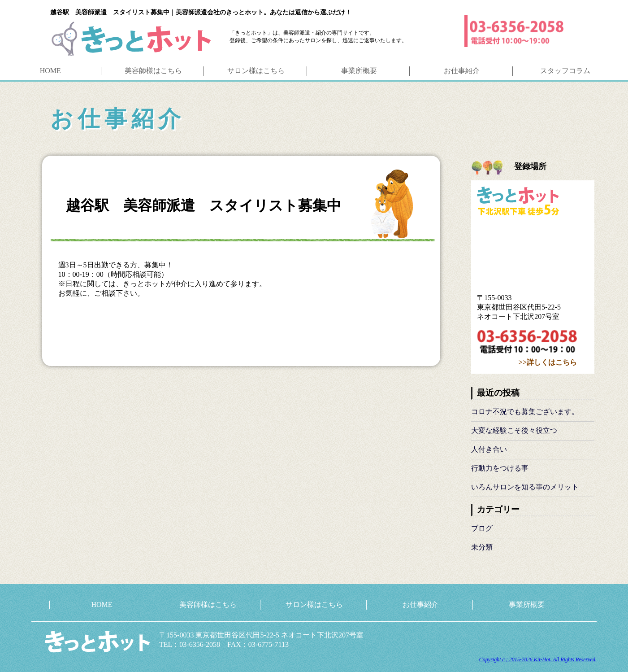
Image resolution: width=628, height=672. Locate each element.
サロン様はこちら (314, 604)
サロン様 (256, 71)
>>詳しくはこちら (548, 362)
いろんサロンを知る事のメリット (525, 487)
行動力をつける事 (500, 468)
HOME (50, 71)
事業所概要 (359, 71)
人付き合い (489, 449)
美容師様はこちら (208, 604)
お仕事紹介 (462, 71)
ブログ (482, 528)
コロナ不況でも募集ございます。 (525, 412)
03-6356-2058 (527, 343)
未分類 (482, 547)
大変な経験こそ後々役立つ (514, 430)
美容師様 (153, 71)
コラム (565, 71)
